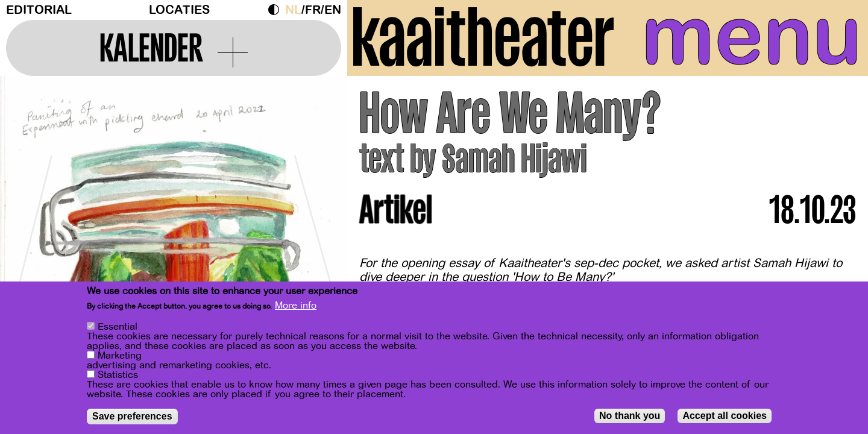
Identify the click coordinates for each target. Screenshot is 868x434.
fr (313, 10)
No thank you (630, 416)
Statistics (118, 375)
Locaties (179, 10)
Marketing (120, 356)
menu (752, 36)
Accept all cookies (725, 416)
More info (296, 306)
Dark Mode (277, 10)
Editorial (39, 10)
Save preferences (132, 416)
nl (293, 10)
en (333, 10)
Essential (118, 327)
